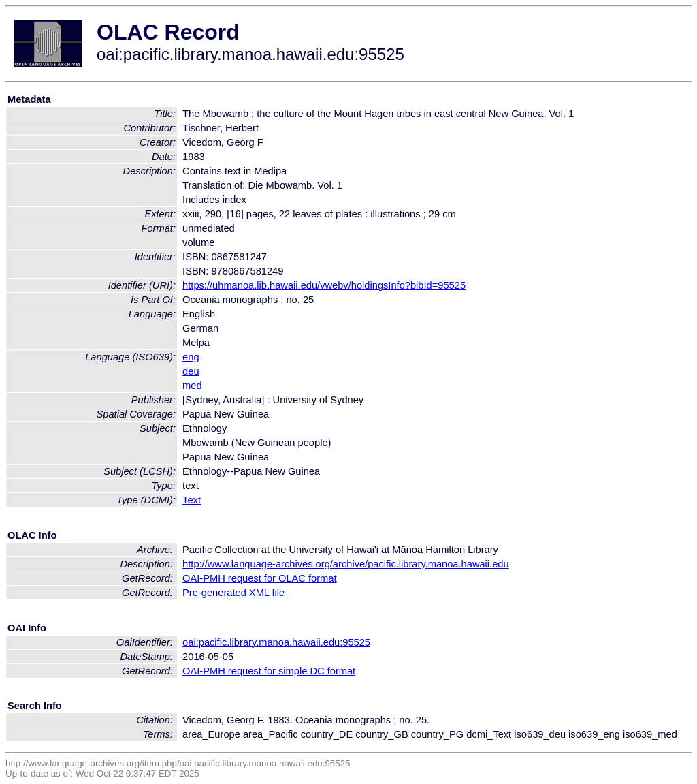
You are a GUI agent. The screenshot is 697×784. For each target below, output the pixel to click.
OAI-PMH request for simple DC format (269, 671)
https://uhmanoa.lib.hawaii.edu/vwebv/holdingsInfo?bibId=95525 (324, 285)
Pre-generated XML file (233, 593)
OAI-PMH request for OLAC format (259, 578)
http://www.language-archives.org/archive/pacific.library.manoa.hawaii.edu (346, 564)
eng (191, 357)
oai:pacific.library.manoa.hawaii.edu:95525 (276, 642)
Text (192, 500)
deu (191, 371)
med (192, 386)
